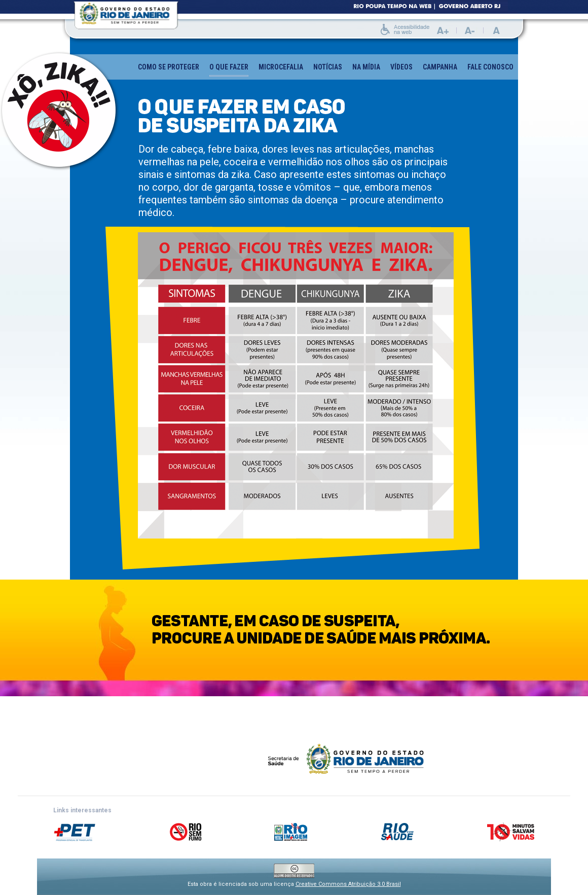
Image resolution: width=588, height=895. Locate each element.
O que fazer (229, 70)
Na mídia (366, 67)
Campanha (440, 67)
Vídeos (401, 67)
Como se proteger (169, 67)
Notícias (328, 67)
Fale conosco (490, 67)
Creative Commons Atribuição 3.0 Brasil (348, 884)
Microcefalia (281, 67)
